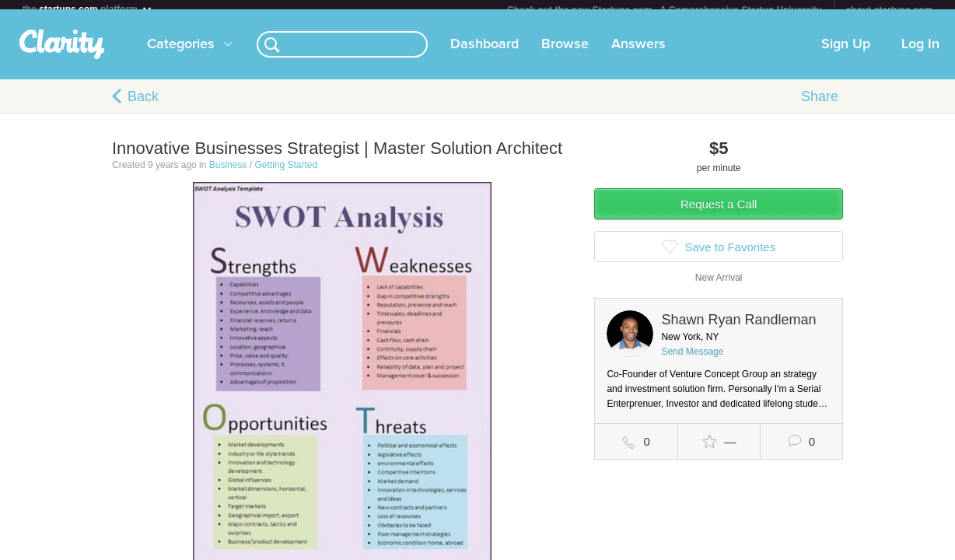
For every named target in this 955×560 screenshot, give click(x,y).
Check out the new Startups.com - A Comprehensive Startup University (665, 10)
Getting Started (286, 174)
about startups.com (889, 10)
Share (820, 106)
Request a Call (719, 213)
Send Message (692, 361)
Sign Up (846, 54)
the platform (88, 9)
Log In (920, 54)
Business (228, 174)
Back (143, 106)
